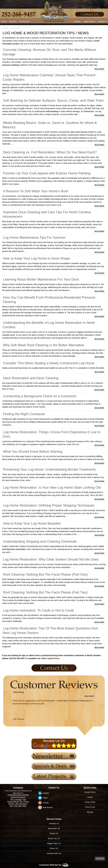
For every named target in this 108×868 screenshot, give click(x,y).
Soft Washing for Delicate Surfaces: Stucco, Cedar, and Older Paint (53, 100)
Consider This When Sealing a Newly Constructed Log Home (49, 363)
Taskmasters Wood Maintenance (18, 796)
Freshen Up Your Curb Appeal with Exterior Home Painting (47, 173)
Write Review (48, 808)
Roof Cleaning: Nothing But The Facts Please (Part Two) (45, 592)
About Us (13, 22)
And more (100, 859)
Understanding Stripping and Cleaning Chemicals (40, 541)
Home (4, 22)
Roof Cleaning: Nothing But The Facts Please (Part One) (45, 574)
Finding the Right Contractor (24, 414)
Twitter (45, 798)
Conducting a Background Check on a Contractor (40, 396)
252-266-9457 (19, 658)
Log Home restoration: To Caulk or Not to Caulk (38, 610)
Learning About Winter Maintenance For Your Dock (41, 279)
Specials (77, 22)
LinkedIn (46, 793)
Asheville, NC (54, 824)
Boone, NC (54, 848)
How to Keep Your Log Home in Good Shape (36, 258)
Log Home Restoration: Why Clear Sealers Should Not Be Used (51, 559)
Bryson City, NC (54, 839)
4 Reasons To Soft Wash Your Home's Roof (35, 191)
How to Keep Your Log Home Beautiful (32, 523)
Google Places (90, 792)
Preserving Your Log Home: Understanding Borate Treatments (49, 469)
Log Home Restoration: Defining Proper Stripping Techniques (49, 505)
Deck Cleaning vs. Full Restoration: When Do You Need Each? (50, 152)
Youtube (46, 803)
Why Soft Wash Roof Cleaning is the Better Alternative (44, 345)
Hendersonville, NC (54, 853)
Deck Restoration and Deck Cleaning (31, 378)
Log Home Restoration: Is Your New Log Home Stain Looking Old (52, 487)
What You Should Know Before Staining (33, 451)
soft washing (85, 87)
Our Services (25, 22)
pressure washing (10, 65)
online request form (50, 658)
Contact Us (102, 22)
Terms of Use (90, 807)
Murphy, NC (54, 833)
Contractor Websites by (54, 865)
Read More (99, 69)
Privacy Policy (90, 802)
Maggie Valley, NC (54, 843)
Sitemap (90, 812)
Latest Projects (89, 22)
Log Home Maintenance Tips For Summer (34, 237)
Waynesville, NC (54, 829)
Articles (90, 797)
